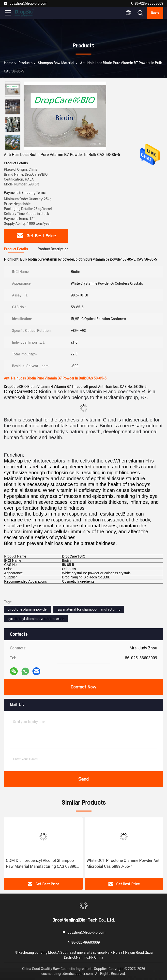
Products (25, 63)
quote (155, 13)
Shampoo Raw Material (56, 63)
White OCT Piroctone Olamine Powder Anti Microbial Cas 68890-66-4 (123, 863)
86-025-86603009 (147, 3)
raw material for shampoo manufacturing (89, 609)
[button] (14, 148)
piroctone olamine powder (28, 609)
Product (10, 556)
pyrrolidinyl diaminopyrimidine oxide (36, 619)
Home (8, 63)
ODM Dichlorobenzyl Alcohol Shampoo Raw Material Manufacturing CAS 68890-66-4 (42, 864)
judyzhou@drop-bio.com (25, 3)
